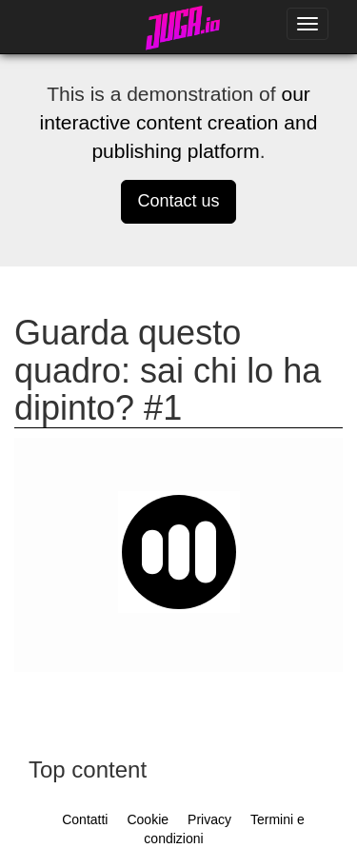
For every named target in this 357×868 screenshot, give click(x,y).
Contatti (85, 819)
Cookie (148, 819)
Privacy (209, 819)
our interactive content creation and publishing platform (179, 122)
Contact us (178, 201)
